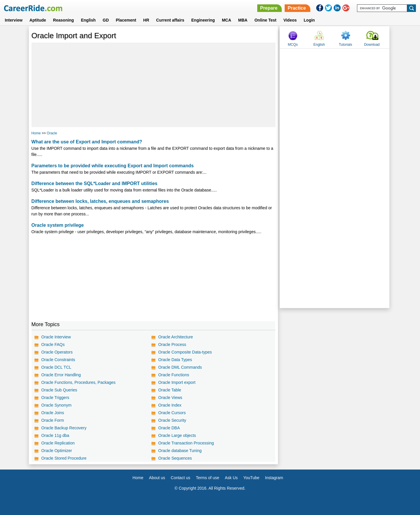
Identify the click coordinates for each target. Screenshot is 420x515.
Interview (14, 20)
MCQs (293, 45)
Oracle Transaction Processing (186, 443)
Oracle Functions (174, 375)
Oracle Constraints (58, 360)
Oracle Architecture (176, 337)
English (88, 20)
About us (157, 478)
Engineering (203, 20)
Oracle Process (172, 344)
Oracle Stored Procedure (64, 458)
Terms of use (207, 478)
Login (309, 20)
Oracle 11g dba (55, 435)
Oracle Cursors (172, 413)
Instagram (274, 478)
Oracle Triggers (55, 398)
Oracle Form (53, 420)
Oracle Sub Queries (59, 390)
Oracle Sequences (175, 458)
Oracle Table (170, 390)
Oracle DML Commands (180, 367)
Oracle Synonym (56, 405)
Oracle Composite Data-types (185, 352)
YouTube (251, 478)
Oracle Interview (56, 337)
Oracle (52, 133)
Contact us (180, 478)
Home (36, 133)
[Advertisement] (154, 85)
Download (372, 45)
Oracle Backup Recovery (64, 428)
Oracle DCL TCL (56, 367)
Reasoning (64, 20)
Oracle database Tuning (180, 451)
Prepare (269, 8)
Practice (297, 8)
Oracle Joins (53, 413)
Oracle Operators (57, 352)
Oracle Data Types (175, 360)
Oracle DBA (169, 428)
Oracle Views (170, 398)
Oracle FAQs (53, 344)
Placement (126, 20)
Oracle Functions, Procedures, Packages (78, 382)
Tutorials (346, 45)
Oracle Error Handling (61, 375)
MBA (243, 20)
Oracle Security (172, 420)
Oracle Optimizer (57, 451)
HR (146, 20)
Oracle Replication (58, 443)
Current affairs (170, 20)
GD (106, 20)
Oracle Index (170, 405)
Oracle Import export (177, 382)
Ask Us (231, 478)
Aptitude (38, 20)
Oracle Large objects (177, 435)
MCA (227, 20)
